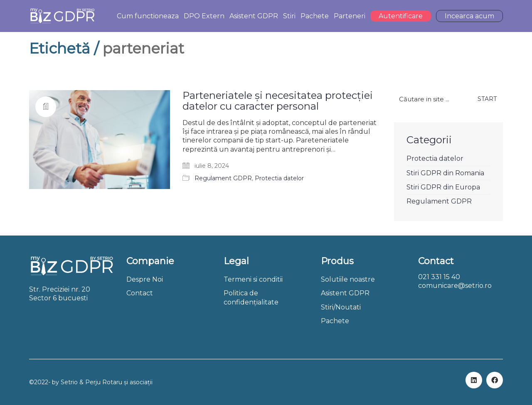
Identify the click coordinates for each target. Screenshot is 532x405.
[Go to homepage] (62, 16)
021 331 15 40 (439, 277)
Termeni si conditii (253, 279)
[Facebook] (495, 380)
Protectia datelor (279, 178)
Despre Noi (145, 279)
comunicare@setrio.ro (455, 286)
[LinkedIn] (474, 380)
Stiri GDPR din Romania (445, 173)
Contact (140, 293)
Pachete (335, 321)
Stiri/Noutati (341, 307)
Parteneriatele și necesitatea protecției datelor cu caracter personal (278, 101)
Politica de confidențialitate (251, 297)
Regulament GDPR (223, 178)
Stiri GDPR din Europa (443, 187)
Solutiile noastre (348, 279)
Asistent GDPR (345, 293)
